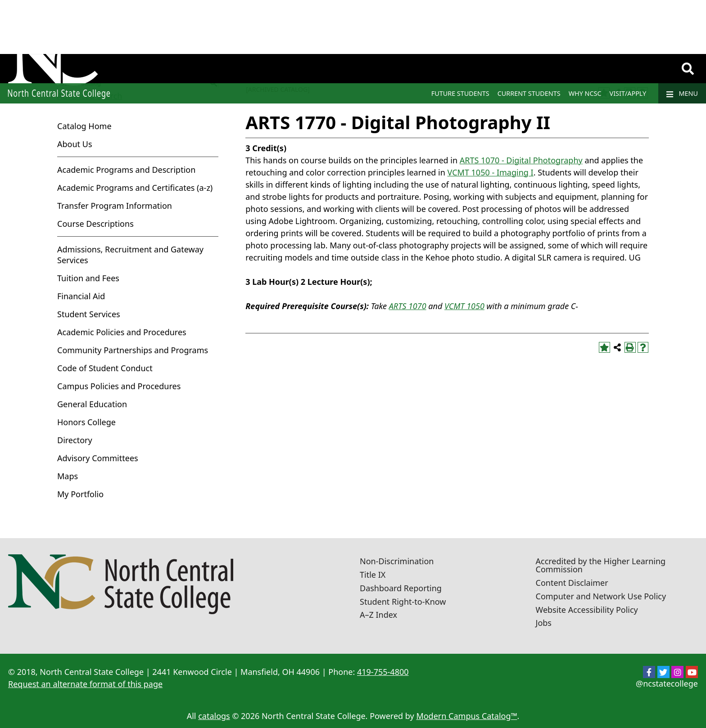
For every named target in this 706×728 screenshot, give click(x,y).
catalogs (214, 716)
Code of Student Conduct (105, 368)
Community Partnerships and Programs (133, 350)
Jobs (544, 623)
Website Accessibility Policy (587, 610)
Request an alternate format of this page (85, 684)
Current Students (529, 93)
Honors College (86, 422)
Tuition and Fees (88, 278)
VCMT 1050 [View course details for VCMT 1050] (464, 306)
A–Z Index (378, 615)
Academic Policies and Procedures (122, 332)
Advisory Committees (98, 458)
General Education (92, 404)
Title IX (373, 575)
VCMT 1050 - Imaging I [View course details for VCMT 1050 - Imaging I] (491, 172)
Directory (75, 440)
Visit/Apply (628, 93)
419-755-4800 (383, 672)
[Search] (688, 69)
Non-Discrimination (397, 561)
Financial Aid (81, 296)
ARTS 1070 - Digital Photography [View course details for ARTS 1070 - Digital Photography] (521, 160)
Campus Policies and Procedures (119, 386)
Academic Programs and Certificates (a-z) (135, 188)
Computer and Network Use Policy (601, 596)
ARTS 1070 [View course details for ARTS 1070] (408, 306)
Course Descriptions (95, 224)
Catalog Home (84, 126)
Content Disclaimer (572, 583)
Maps (68, 476)
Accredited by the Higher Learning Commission (601, 565)
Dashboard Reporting (401, 588)
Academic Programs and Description (126, 170)
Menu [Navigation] (682, 94)
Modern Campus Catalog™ (466, 716)
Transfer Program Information (115, 206)
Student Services (89, 314)
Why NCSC (585, 93)
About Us (75, 144)
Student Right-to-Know (403, 602)
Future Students (460, 93)
